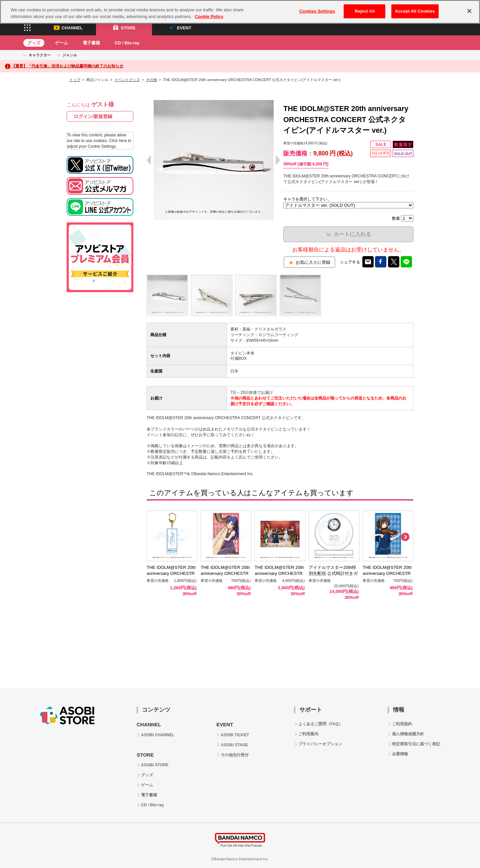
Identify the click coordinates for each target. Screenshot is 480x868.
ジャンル (70, 55)
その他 (151, 80)
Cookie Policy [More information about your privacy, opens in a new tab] (209, 17)
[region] (240, 12)
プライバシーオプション (320, 744)
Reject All (365, 11)
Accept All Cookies (415, 11)
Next (405, 537)
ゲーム (61, 43)
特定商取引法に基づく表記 (416, 744)
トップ (75, 80)
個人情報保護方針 (408, 734)
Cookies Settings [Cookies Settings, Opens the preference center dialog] (317, 11)
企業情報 (400, 754)
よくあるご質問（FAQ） (320, 724)
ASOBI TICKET (235, 735)
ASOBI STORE (155, 765)
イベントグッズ (127, 80)
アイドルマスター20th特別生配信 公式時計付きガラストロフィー (333, 574)
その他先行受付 (235, 755)
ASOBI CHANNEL (158, 735)
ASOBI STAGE (234, 745)
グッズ (34, 43)
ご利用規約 (402, 724)
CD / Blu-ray (127, 43)
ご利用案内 (308, 734)
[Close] (469, 11)
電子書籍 (91, 43)
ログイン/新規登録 (93, 116)
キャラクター (40, 55)
